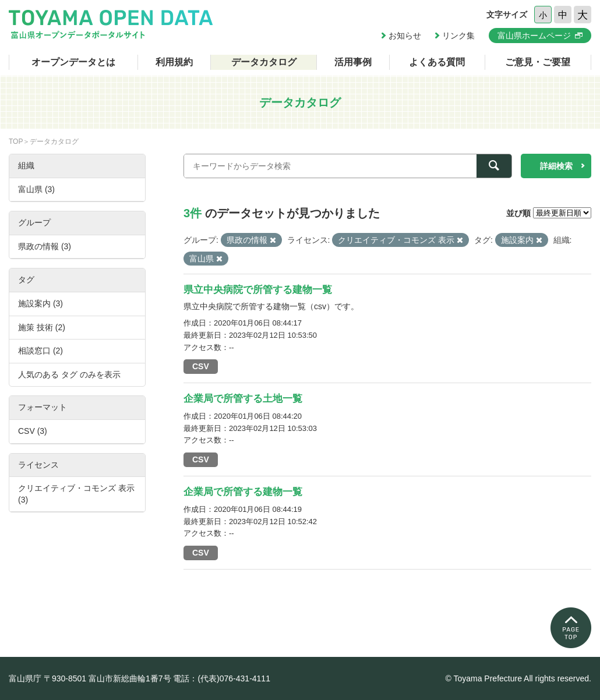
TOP (16, 142)
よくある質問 (437, 62)
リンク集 (458, 36)
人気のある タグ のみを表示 (69, 374)
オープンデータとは (73, 62)
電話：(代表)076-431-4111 (222, 678)
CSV (201, 366)
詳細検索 (556, 166)
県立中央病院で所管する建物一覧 (258, 290)
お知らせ (405, 36)
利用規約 (174, 62)
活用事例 (353, 62)
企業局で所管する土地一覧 (243, 399)
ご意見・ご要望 (538, 62)
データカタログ (264, 62)
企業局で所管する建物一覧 (243, 492)
